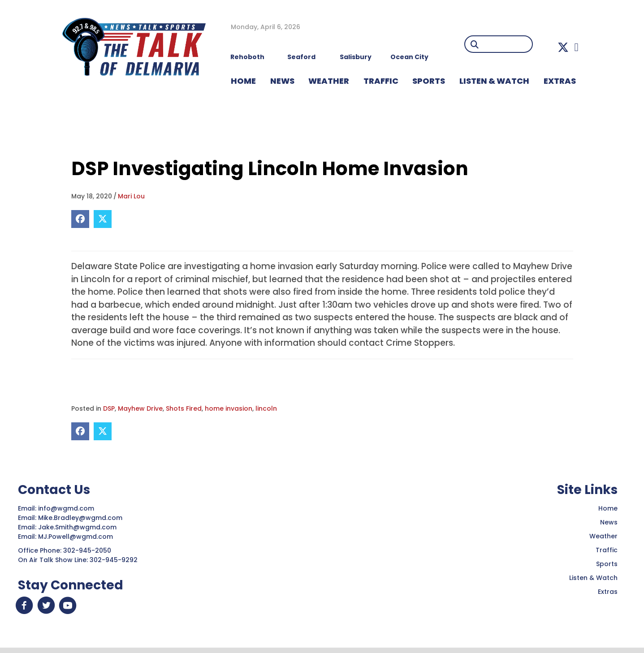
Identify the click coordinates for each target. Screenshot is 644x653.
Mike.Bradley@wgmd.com (80, 518)
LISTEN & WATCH (494, 81)
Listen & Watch (593, 578)
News (609, 522)
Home (608, 508)
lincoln (266, 408)
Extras (608, 592)
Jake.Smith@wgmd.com (78, 527)
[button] (563, 47)
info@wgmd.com (67, 508)
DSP (109, 408)
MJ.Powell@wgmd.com (77, 537)
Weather (603, 536)
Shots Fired (184, 408)
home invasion (229, 408)
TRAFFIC (381, 81)
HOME (243, 81)
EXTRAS (560, 81)
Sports (429, 81)
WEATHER (329, 81)
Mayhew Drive (140, 408)
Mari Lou (131, 196)
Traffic (607, 550)
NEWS (282, 81)
